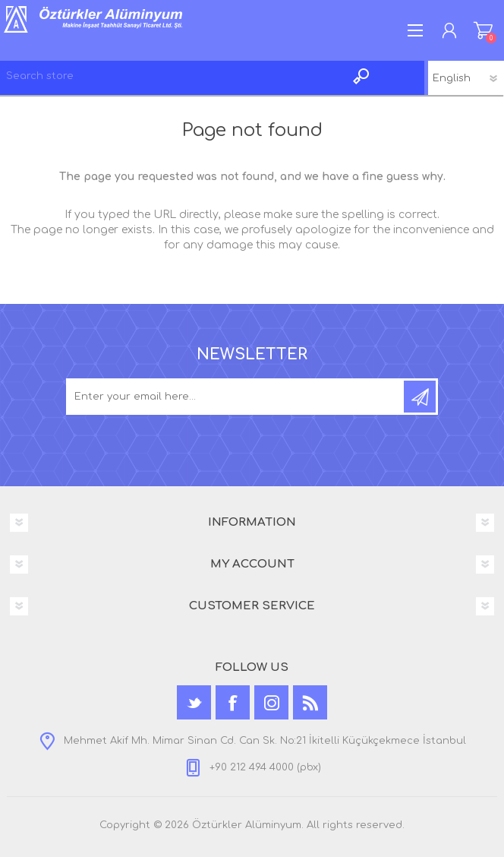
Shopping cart (483, 30)
